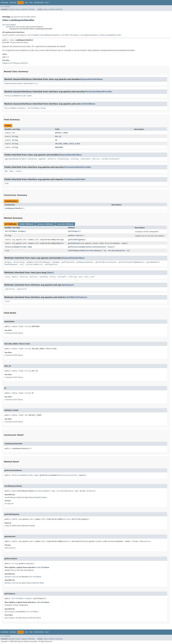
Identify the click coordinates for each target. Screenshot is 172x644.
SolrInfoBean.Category (15, 108)
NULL (12, 171)
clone (7, 277)
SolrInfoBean (33, 35)
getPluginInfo (68, 262)
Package (13, 3)
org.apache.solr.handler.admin (23, 17)
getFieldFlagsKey (76, 240)
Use (26, 3)
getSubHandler (153, 262)
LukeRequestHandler (14, 208)
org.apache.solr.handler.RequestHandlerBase (25, 27)
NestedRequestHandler (51, 35)
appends (42, 159)
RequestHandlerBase (19, 42)
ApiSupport (21, 35)
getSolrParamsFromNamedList (131, 262)
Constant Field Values (14, 333)
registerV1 (10, 289)
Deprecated (39, 3)
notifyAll (62, 277)
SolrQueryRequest (94, 251)
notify (53, 277)
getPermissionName (77, 247)
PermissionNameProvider (110, 35)
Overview (5, 3)
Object (60, 243)
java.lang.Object (9, 25)
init (22, 264)
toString (73, 277)
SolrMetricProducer (70, 35)
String (15, 136)
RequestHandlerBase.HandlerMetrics (21, 83)
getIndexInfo (74, 243)
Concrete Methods (65, 224)
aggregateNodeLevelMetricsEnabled (21, 159)
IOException (145, 541)
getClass (34, 277)
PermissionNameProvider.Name (18, 96)
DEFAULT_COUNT (62, 133)
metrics (96, 159)
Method (32, 9)
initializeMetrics (34, 264)
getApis (8, 262)
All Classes (5, 7)
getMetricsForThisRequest (38, 262)
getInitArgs (19, 262)
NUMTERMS (59, 147)
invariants (86, 159)
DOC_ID (58, 136)
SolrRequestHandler (90, 35)
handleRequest (11, 264)
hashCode (44, 277)
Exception (91, 491)
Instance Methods (45, 224)
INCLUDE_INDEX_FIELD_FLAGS (68, 144)
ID (56, 140)
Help (47, 3)
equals (15, 277)
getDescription (75, 235)
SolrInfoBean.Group (37, 108)
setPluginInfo (51, 264)
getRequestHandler (85, 262)
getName (56, 262)
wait (81, 277)
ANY (6, 171)
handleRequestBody (77, 251)
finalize (24, 277)
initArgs (74, 159)
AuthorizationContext (96, 247)
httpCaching (63, 159)
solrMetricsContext (111, 159)
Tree (31, 3)
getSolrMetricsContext (106, 262)
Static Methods (26, 224)
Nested (11, 9)
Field (18, 9)
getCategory (74, 231)
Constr (24, 9)
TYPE (7, 184)
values (19, 171)
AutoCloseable (9, 35)
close (7, 301)
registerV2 (22, 289)
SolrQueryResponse (117, 251)
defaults (51, 159)
